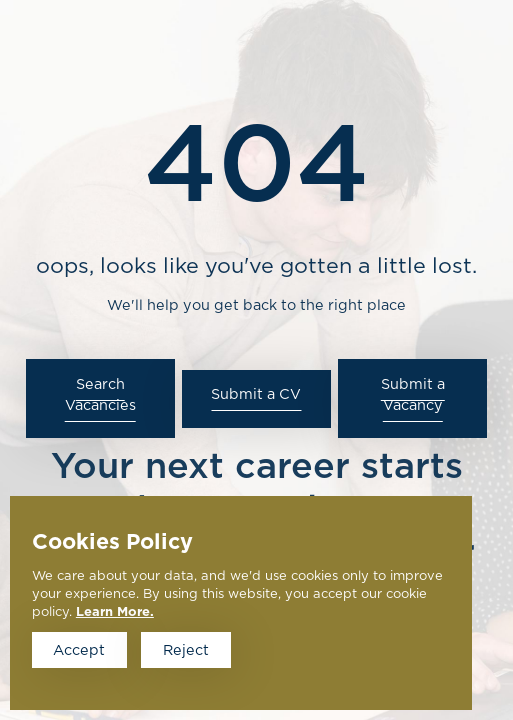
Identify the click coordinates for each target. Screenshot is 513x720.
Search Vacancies (100, 395)
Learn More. (115, 612)
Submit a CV (256, 394)
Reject (186, 650)
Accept (79, 650)
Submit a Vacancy (413, 395)
